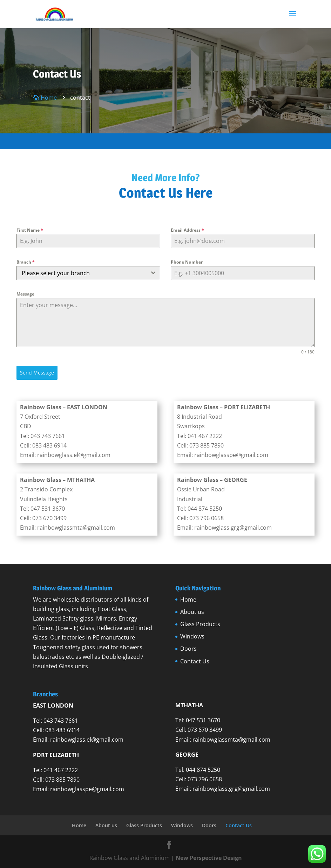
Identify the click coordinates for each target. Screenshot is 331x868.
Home (188, 599)
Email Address (187, 230)
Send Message (37, 373)
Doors (188, 649)
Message (25, 294)
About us (192, 612)
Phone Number (187, 262)
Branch (26, 262)
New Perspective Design (209, 858)
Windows (192, 636)
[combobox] (88, 273)
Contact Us (195, 661)
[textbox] (82, 273)
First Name (30, 230)
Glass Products (200, 624)
